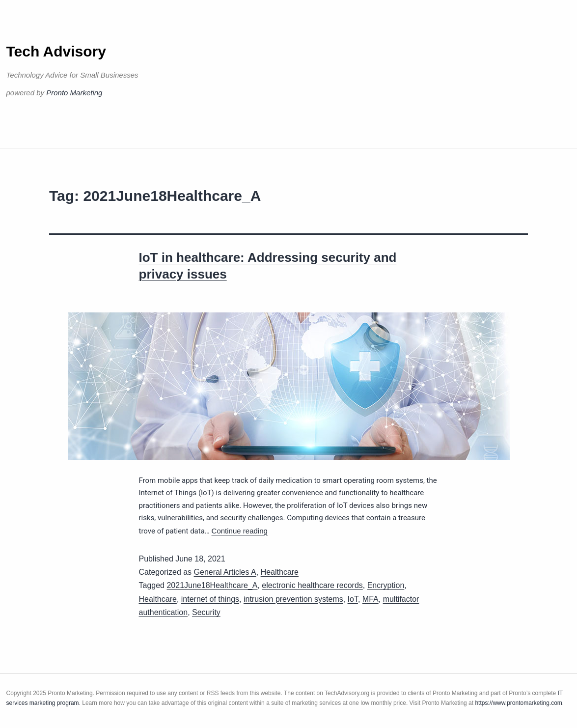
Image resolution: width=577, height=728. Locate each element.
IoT (353, 599)
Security (206, 612)
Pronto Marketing (74, 93)
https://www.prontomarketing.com (518, 703)
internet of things (210, 599)
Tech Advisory (56, 51)
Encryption (386, 585)
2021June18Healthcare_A (212, 585)
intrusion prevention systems (293, 599)
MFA (371, 599)
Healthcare (280, 572)
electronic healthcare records (312, 585)
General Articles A (225, 572)
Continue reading (240, 531)
